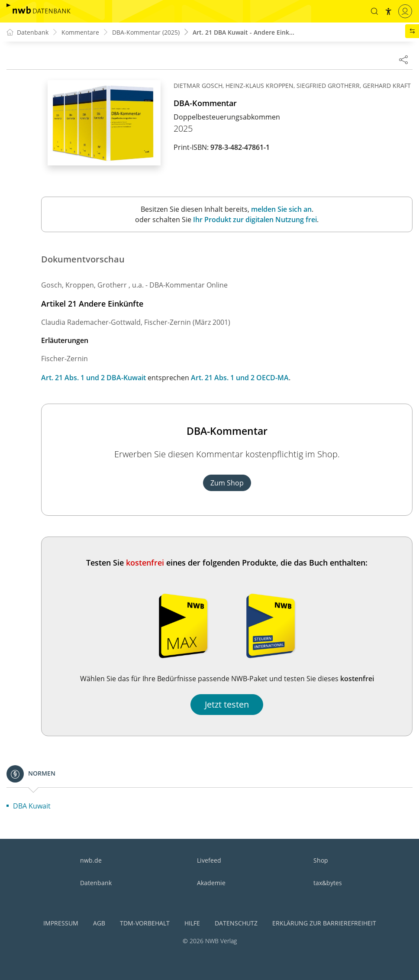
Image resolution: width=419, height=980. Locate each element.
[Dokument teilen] (403, 59)
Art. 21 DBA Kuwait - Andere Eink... (243, 32)
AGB (99, 923)
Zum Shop (227, 483)
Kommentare (80, 32)
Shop (321, 860)
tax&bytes (328, 883)
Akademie (211, 883)
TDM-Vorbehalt (145, 923)
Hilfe (192, 923)
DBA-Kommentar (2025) (146, 32)
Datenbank (96, 883)
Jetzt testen (227, 704)
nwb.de (91, 860)
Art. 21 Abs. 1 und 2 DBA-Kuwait (93, 378)
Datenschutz (236, 923)
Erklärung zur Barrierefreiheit (324, 923)
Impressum (61, 923)
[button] (374, 11)
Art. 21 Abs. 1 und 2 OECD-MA (240, 378)
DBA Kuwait (32, 806)
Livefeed (209, 860)
